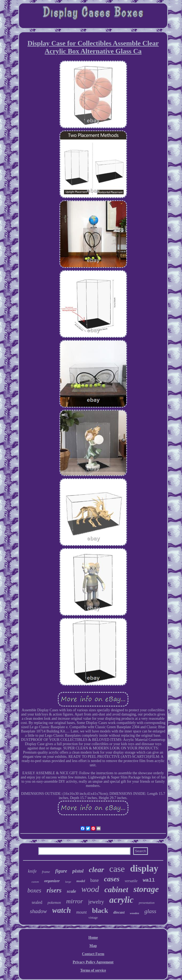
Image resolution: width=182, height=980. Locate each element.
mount (81, 912)
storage (146, 889)
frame (46, 872)
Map (93, 946)
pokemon (54, 903)
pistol (78, 871)
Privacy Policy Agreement (93, 962)
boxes (34, 890)
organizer (52, 881)
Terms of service (93, 970)
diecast (119, 912)
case (117, 869)
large (68, 882)
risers (54, 890)
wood (90, 889)
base (95, 880)
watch (62, 910)
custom (35, 882)
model (81, 881)
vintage (93, 918)
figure (61, 871)
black (100, 911)
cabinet (116, 889)
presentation (147, 903)
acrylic (122, 900)
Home (93, 938)
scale (71, 891)
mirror (75, 901)
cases (112, 879)
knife (32, 871)
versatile (131, 881)
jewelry (96, 902)
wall (149, 880)
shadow (38, 911)
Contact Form (93, 954)
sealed (37, 902)
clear (96, 870)
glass (150, 911)
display (144, 869)
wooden (135, 913)
